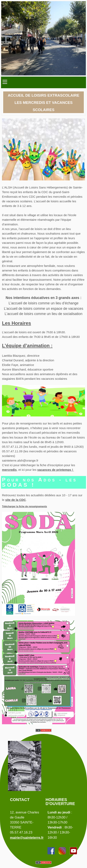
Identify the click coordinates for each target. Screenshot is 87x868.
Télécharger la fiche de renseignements (24, 506)
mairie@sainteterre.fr (27, 838)
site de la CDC (15, 500)
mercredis (9, 470)
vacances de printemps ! (56, 470)
